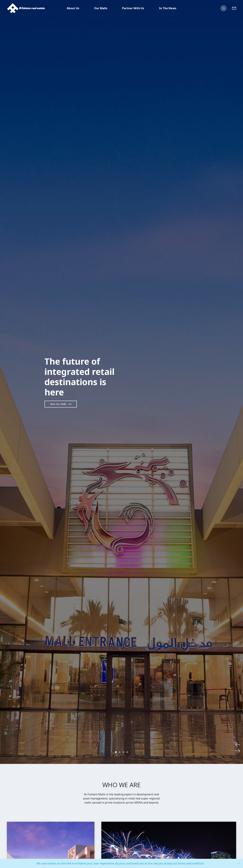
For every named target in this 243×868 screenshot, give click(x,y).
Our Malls (101, 8)
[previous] (36, 382)
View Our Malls (58, 404)
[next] (207, 382)
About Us (73, 8)
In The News (168, 8)
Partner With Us (133, 8)
